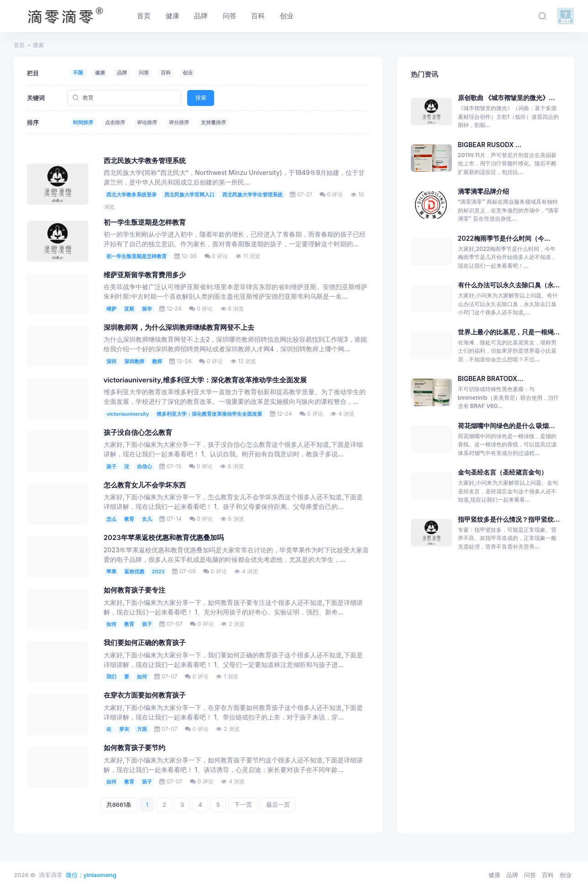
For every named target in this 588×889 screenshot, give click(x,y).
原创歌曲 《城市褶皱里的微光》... (507, 98)
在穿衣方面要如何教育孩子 (145, 695)
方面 (142, 729)
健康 (100, 73)
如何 (111, 624)
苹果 (111, 571)
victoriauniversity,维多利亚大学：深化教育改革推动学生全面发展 (205, 380)
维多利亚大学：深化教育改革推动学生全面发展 (209, 414)
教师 (157, 361)
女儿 (147, 519)
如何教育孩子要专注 (134, 590)
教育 (129, 519)
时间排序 (83, 122)
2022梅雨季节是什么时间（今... (504, 238)
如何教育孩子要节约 (134, 748)
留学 (147, 309)
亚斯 (129, 309)
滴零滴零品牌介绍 (483, 191)
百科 (166, 73)
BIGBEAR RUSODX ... (490, 145)
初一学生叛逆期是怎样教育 (145, 222)
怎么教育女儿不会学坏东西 (145, 485)
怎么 (111, 519)
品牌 (122, 73)
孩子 (111, 466)
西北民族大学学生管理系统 (252, 195)
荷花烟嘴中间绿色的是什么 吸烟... (507, 426)
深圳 (111, 361)
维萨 (111, 309)
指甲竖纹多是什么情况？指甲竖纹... (509, 519)
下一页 (243, 804)
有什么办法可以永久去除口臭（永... (509, 285)
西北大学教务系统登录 (131, 195)
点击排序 (115, 122)
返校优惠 (134, 571)
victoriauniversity (128, 414)
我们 (111, 677)
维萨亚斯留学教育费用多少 (145, 275)
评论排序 (147, 122)
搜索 (201, 98)
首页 (19, 45)
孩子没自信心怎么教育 (138, 433)
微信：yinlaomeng (91, 875)
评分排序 (179, 122)
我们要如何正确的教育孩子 (145, 643)
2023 (158, 571)
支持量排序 (213, 122)
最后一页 (278, 804)
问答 (144, 73)
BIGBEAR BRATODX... (491, 378)
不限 (78, 73)
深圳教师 (134, 361)
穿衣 (124, 729)
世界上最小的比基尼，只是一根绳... (509, 332)
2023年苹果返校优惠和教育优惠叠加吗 (164, 538)
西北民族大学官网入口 (189, 195)
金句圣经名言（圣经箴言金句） (503, 472)
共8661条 (119, 804)
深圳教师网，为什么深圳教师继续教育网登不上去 (179, 328)
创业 (188, 73)
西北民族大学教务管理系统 (145, 161)
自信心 (144, 466)
